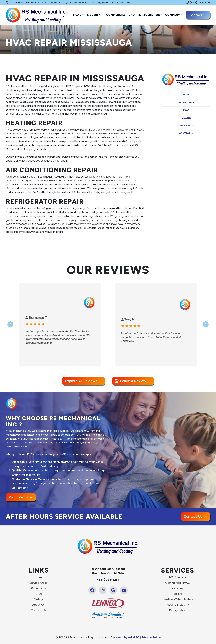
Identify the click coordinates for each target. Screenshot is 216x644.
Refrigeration (149, 15)
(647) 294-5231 (198, 3)
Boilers (178, 594)
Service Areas (186, 125)
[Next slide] (206, 324)
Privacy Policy (151, 637)
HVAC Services (178, 577)
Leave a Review (131, 381)
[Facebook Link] (92, 590)
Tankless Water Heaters (178, 599)
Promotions (186, 103)
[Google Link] (113, 590)
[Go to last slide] (10, 324)
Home (186, 95)
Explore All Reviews (81, 381)
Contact (196, 15)
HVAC (77, 15)
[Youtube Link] (124, 590)
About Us (38, 605)
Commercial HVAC (120, 15)
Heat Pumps (178, 588)
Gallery (186, 118)
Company (173, 15)
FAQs (186, 110)
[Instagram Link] (103, 590)
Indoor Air (95, 15)
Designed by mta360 (125, 637)
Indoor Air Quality (178, 605)
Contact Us (186, 133)
